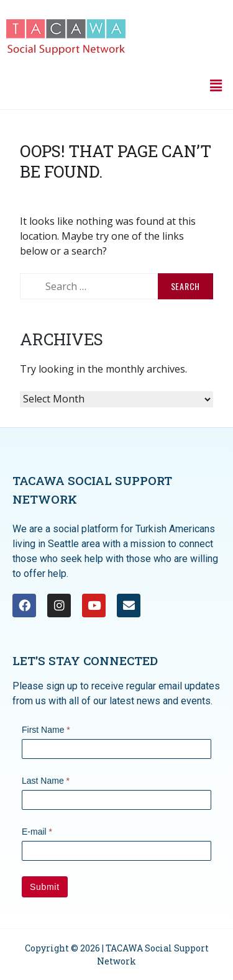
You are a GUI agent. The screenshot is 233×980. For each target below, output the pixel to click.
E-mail (37, 832)
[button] (216, 85)
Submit (45, 887)
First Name (46, 730)
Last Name (46, 781)
